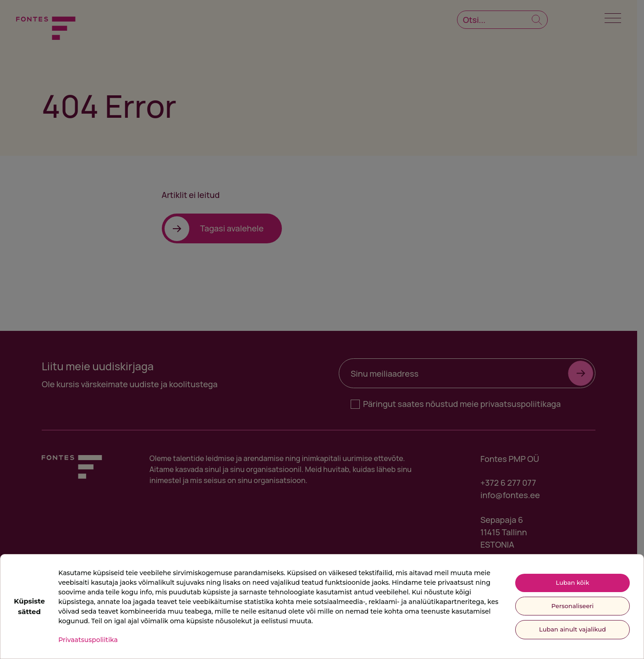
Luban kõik (573, 582)
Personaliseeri (572, 606)
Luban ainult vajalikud (572, 629)
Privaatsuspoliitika (88, 640)
